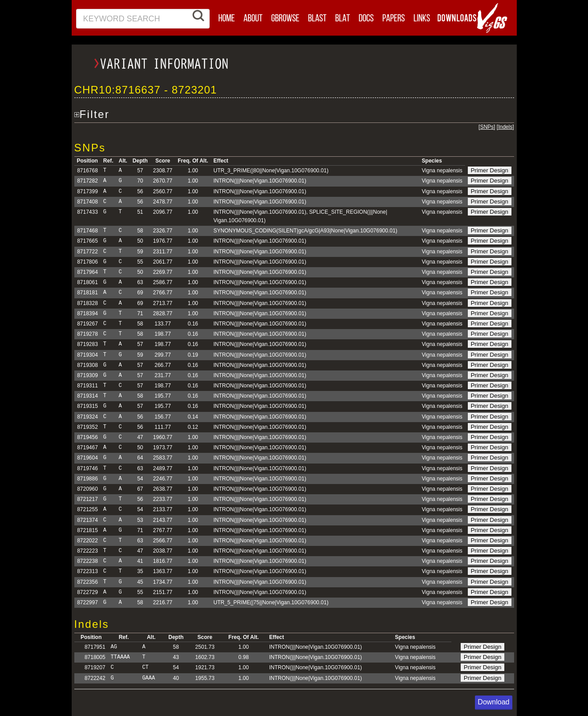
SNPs (487, 127)
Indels (505, 127)
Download (493, 702)
